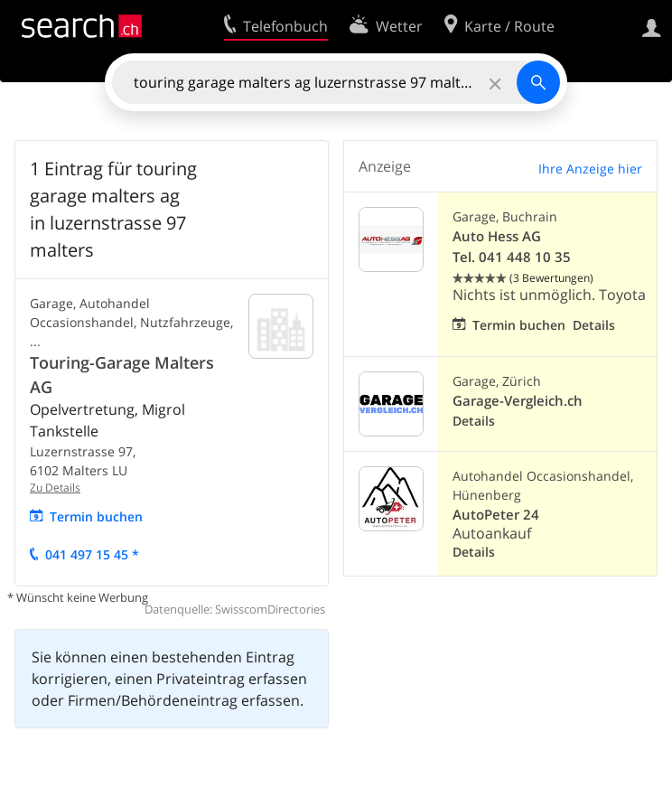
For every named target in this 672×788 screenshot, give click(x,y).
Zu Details (55, 488)
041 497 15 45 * (92, 554)
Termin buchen (96, 516)
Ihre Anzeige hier (590, 169)
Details (594, 325)
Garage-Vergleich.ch (518, 401)
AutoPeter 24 (496, 515)
